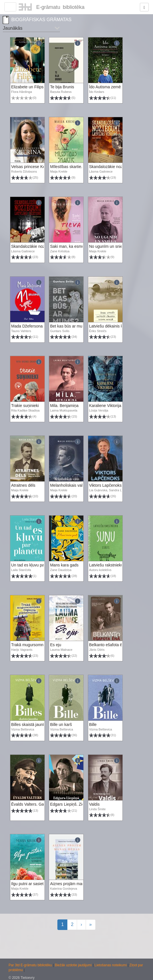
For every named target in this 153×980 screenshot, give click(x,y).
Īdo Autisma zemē (105, 87)
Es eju (56, 645)
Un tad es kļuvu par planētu (35, 565)
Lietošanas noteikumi (111, 965)
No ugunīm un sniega (108, 246)
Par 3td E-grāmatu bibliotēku (31, 965)
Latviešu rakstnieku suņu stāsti (116, 565)
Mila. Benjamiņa (64, 406)
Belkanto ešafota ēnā (108, 645)
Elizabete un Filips (27, 87)
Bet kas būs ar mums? (70, 326)
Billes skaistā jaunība (30, 724)
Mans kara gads (64, 565)
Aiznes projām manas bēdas (75, 884)
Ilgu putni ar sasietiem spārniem (39, 884)
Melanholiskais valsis (69, 485)
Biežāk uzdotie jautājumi (74, 965)
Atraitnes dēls (23, 485)
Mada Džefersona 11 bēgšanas (39, 326)
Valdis (94, 804)
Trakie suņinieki (25, 406)
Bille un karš (61, 724)
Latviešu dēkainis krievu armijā (116, 326)
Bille (93, 724)
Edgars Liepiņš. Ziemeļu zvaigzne (80, 804)
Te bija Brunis (62, 87)
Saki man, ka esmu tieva (72, 246)
